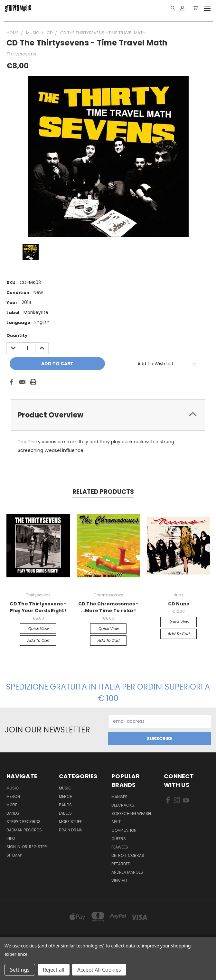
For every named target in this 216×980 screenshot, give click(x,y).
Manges (119, 797)
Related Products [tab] (103, 492)
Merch (13, 796)
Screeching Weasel (131, 813)
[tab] (108, 415)
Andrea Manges (127, 872)
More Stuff (70, 822)
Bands (13, 813)
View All (119, 881)
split (116, 822)
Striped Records (23, 822)
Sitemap (14, 855)
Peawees (120, 847)
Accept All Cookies (99, 970)
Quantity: (18, 335)
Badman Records (24, 830)
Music (13, 788)
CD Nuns (179, 604)
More (12, 805)
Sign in (14, 847)
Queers (119, 839)
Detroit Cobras (128, 855)
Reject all (54, 970)
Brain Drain (71, 830)
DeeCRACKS (123, 805)
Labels (65, 813)
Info (11, 838)
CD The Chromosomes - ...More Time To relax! (108, 607)
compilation (124, 830)
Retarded (121, 864)
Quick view (38, 628)
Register (38, 847)
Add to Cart (38, 640)
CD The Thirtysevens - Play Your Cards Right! (38, 607)
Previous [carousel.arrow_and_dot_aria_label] (7, 548)
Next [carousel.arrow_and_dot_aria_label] (209, 548)
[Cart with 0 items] (195, 8)
